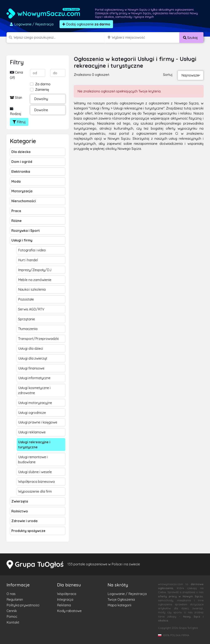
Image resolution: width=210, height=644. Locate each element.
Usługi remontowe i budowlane (33, 459)
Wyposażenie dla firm (35, 491)
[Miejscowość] (146, 38)
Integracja (65, 599)
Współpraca (67, 594)
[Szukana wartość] (60, 38)
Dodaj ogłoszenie (86, 24)
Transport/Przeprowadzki (38, 339)
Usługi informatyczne (34, 378)
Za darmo (43, 84)
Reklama (64, 605)
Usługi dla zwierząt (33, 358)
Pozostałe (26, 299)
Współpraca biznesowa (36, 482)
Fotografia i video (32, 250)
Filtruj (19, 122)
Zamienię (42, 90)
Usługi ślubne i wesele (35, 472)
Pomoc (12, 616)
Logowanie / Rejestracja (127, 594)
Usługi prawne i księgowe (38, 422)
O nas (11, 594)
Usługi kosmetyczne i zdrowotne (34, 390)
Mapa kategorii (119, 605)
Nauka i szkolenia (32, 289)
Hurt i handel (28, 260)
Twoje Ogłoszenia (121, 599)
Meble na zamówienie (35, 280)
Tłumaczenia (28, 329)
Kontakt (13, 622)
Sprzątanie (27, 319)
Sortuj (168, 75)
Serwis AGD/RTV (31, 309)
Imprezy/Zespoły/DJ (35, 270)
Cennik (12, 611)
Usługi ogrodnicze (32, 413)
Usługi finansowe (31, 368)
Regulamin (15, 599)
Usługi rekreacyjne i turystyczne (34, 445)
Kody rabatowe (69, 611)
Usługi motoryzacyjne (35, 403)
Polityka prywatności (23, 605)
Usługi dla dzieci (31, 348)
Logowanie (31, 24)
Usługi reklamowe (32, 432)
